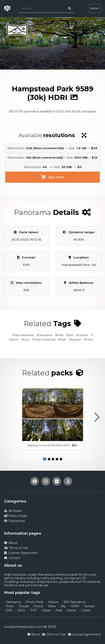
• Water (71, 610)
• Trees (9, 606)
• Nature (53, 602)
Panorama (45, 335)
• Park (58, 610)
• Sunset (89, 606)
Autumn (76, 339)
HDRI (60, 335)
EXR (70, 335)
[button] (45, 459)
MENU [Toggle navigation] (95, 8)
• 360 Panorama (73, 602)
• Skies (51, 606)
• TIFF (33, 610)
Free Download (45, 339)
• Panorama (13, 602)
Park (63, 339)
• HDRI (74, 606)
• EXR (8, 610)
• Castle (85, 610)
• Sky (62, 606)
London (83, 335)
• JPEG (20, 610)
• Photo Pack (34, 602)
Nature (14, 339)
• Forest (38, 606)
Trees (89, 339)
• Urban (45, 610)
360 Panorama (24, 335)
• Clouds (23, 606)
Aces (26, 339)
